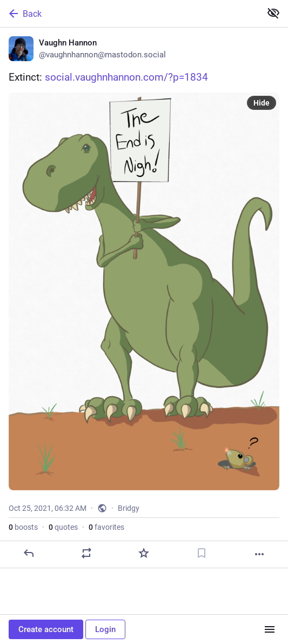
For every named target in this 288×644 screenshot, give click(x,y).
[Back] (129, 14)
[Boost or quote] (86, 553)
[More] (259, 554)
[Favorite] (144, 553)
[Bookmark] (202, 553)
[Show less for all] (273, 13)
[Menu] (270, 629)
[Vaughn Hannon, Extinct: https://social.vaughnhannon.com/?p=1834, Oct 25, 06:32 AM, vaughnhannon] (144, 298)
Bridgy (129, 508)
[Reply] (29, 553)
